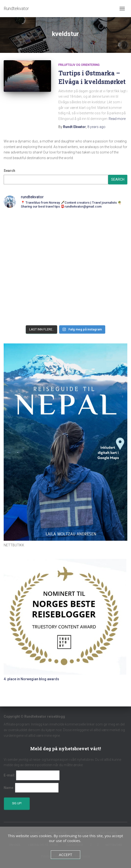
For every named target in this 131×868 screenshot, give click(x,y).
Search (9, 171)
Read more (117, 119)
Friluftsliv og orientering (79, 65)
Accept (65, 855)
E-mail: (9, 775)
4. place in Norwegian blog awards (31, 679)
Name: (9, 788)
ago (96, 127)
